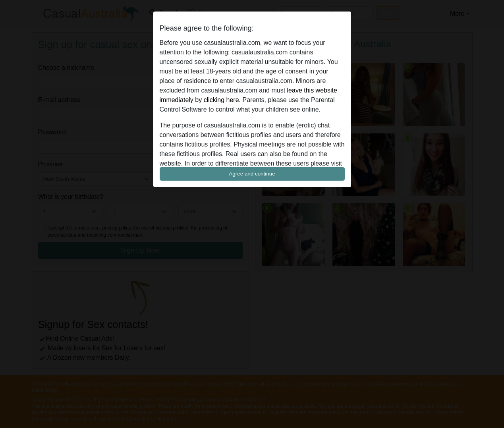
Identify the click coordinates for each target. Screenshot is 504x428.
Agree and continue (252, 174)
